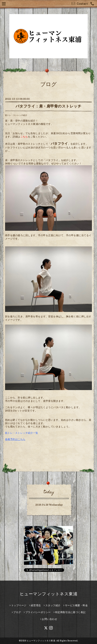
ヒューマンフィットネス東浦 (49, 594)
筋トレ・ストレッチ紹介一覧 (22, 433)
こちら (24, 137)
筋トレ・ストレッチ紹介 (16, 115)
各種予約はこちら (15, 439)
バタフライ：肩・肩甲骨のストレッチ (49, 106)
